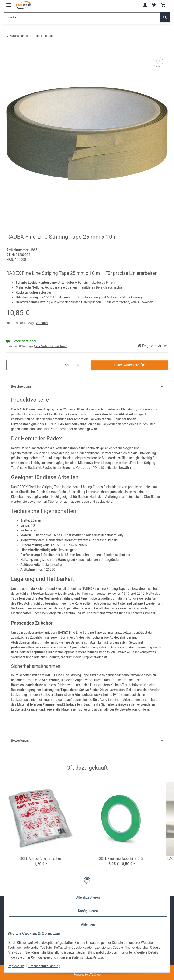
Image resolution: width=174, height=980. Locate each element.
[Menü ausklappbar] (9, 3)
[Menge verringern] (12, 365)
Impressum (16, 966)
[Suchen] (82, 17)
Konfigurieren (88, 911)
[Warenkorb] (163, 5)
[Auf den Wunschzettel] (158, 62)
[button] (145, 5)
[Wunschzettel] (154, 5)
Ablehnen (88, 924)
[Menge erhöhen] (78, 365)
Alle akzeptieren (88, 897)
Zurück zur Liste (20, 36)
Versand (42, 323)
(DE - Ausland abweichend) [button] (51, 346)
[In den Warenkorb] (10, 50)
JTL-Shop (95, 975)
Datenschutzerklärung (44, 966)
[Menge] (39, 365)
